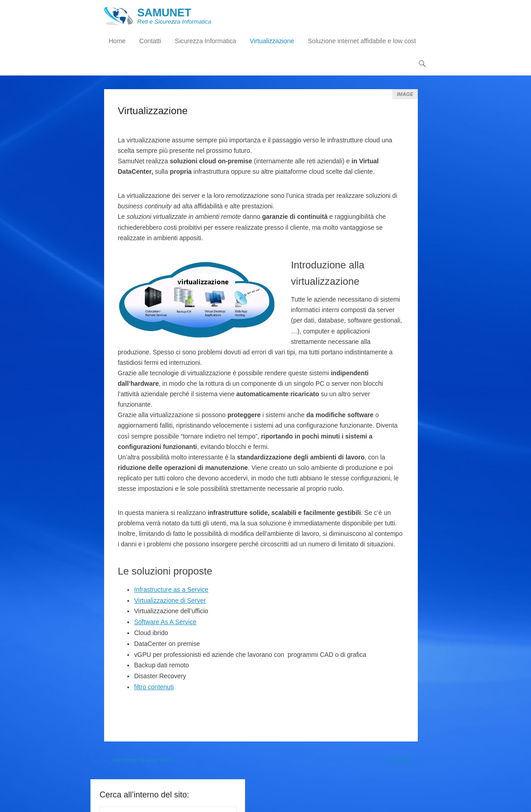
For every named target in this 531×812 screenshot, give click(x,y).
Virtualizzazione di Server (170, 600)
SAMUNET (165, 13)
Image (405, 94)
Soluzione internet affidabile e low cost (362, 41)
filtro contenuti (154, 687)
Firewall (403, 760)
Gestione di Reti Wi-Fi (139, 760)
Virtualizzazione (272, 41)
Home (117, 41)
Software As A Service (165, 622)
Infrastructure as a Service (171, 590)
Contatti (150, 41)
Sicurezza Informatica (206, 41)
